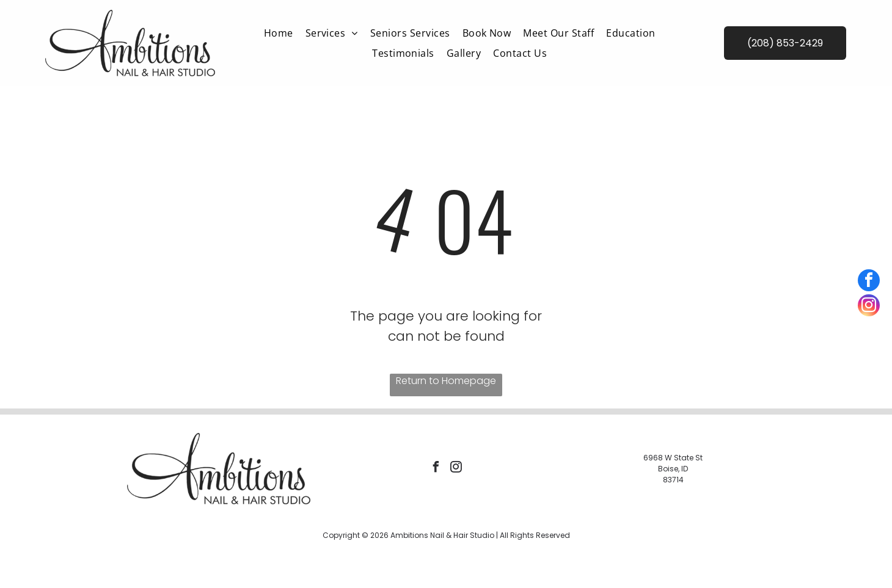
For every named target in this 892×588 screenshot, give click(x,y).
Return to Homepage (446, 381)
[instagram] (456, 469)
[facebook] (436, 469)
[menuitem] (279, 33)
